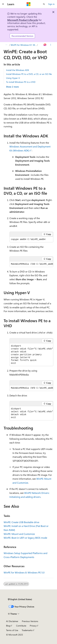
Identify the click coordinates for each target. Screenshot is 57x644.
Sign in (51, 4)
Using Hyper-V (13, 78)
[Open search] (44, 4)
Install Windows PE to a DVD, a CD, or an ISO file (29, 74)
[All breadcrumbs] (6, 45)
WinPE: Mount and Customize (19, 534)
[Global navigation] (3, 4)
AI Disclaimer (12, 621)
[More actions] (51, 45)
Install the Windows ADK (18, 70)
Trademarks (27, 630)
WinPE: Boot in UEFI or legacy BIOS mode (25, 538)
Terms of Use (12, 630)
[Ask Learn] (45, 45)
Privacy (33, 626)
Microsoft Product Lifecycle (23, 20)
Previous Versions (30, 621)
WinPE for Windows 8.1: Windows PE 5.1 (24, 45)
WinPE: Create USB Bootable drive (21, 522)
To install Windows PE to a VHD (21, 82)
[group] (31, 264)
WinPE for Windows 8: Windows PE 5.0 (24, 572)
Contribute (21, 626)
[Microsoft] (29, 4)
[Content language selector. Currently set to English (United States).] (20, 599)
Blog (8, 626)
